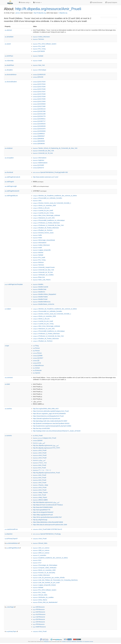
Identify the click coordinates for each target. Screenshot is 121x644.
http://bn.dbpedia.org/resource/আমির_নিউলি (46, 448)
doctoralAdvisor (11, 75)
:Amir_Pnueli (38, 436)
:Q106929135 (39, 75)
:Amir (37, 560)
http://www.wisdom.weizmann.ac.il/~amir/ (46, 177)
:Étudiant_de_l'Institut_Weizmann (46, 228)
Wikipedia (46, 642)
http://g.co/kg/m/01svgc (40, 520)
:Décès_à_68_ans (41, 208)
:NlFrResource (39, 607)
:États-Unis (39, 277)
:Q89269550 (39, 141)
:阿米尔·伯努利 (40, 500)
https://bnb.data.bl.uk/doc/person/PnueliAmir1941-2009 (50, 525)
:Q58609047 (39, 136)
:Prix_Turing (39, 49)
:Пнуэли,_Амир (41, 485)
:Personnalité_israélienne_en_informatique (49, 220)
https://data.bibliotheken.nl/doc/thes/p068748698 (48, 522)
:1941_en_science (41, 548)
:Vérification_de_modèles (43, 275)
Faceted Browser (96, 2)
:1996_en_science (41, 550)
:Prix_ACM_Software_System (45, 44)
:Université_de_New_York (43, 151)
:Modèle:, (38, 284)
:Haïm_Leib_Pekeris (42, 280)
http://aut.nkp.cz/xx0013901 (42, 428)
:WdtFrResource (39, 627)
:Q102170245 (39, 87)
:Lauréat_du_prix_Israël (43, 210)
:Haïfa (37, 235)
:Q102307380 (39, 111)
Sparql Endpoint (111, 2)
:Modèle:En (39, 292)
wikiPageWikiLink (11, 196)
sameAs (8, 436)
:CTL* (37, 563)
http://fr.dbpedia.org (40, 13)
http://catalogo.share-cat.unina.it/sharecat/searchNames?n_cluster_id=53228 (57, 431)
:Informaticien (40, 158)
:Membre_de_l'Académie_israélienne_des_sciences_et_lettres (55, 196)
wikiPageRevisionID (12, 191)
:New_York (39, 65)
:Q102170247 (39, 92)
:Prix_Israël (39, 46)
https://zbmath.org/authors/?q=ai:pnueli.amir (47, 419)
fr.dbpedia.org (63, 13)
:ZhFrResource (39, 622)
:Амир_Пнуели (40, 492)
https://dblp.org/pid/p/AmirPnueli (43, 515)
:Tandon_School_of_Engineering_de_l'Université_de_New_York (55, 148)
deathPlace (9, 65)
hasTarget (10, 607)
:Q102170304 (39, 101)
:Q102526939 (39, 131)
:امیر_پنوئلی (39, 460)
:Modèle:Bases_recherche (44, 304)
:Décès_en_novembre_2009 (44, 205)
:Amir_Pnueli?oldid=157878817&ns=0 (48, 529)
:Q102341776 (39, 116)
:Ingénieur (39, 160)
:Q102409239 (39, 126)
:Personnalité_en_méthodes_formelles (48, 198)
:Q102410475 (39, 129)
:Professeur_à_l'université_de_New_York (48, 225)
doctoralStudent (11, 82)
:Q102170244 (39, 84)
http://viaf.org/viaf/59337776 (42, 510)
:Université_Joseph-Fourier (44, 267)
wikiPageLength (11, 186)
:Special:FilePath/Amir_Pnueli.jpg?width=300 (50, 172)
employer (9, 148)
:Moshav (38, 253)
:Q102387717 (39, 121)
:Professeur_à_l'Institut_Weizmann (46, 223)
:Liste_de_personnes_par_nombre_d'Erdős (49, 578)
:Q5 (36, 361)
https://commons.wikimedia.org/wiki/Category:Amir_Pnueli (51, 411)
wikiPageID (9, 182)
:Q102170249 (39, 97)
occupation (9, 158)
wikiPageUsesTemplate (14, 284)
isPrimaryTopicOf (11, 539)
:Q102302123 (39, 109)
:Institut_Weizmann (41, 37)
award (8, 44)
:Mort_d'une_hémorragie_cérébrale (47, 215)
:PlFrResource (39, 624)
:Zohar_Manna (40, 600)
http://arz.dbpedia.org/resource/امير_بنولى (46, 445)
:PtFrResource (39, 609)
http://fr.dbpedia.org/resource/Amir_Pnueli (48, 9)
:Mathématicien (40, 163)
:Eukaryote (37, 370)
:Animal (36, 368)
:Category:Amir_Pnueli (45, 438)
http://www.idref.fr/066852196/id (43, 507)
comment (9, 378)
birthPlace (9, 56)
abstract (8, 30)
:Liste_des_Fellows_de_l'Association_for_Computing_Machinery (55, 580)
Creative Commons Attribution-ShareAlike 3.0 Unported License (77, 642)
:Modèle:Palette (40, 297)
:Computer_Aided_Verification (45, 568)
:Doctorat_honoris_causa (43, 233)
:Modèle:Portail (40, 299)
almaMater (9, 37)
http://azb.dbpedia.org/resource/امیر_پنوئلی (46, 502)
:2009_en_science (41, 553)
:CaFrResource (39, 617)
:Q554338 (38, 77)
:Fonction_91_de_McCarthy (44, 573)
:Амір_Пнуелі (40, 497)
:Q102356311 (39, 119)
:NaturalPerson (38, 365)
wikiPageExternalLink (12, 177)
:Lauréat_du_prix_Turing (43, 213)
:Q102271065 (39, 106)
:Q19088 (38, 356)
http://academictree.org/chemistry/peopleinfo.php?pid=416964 (52, 426)
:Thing (36, 346)
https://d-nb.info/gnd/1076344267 (43, 512)
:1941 (37, 201)
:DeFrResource (39, 612)
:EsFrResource (39, 619)
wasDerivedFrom (11, 529)
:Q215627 (38, 358)
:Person (36, 348)
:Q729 (37, 363)
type (7, 346)
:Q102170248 (39, 94)
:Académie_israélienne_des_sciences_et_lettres (50, 558)
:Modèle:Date (40, 289)
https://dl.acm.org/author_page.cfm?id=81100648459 (49, 414)
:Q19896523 (39, 134)
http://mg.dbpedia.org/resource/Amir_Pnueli (46, 473)
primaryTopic (11, 631)
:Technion (38, 39)
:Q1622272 (38, 168)
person (18, 13)
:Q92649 (38, 440)
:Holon (38, 238)
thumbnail (9, 172)
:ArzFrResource (39, 614)
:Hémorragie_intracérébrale (44, 240)
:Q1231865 (38, 165)
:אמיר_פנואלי (40, 463)
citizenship (9, 61)
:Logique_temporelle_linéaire (44, 585)
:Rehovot (38, 262)
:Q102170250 (39, 99)
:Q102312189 (39, 114)
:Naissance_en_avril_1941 (44, 218)
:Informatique (40, 70)
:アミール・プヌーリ (42, 470)
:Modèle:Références (42, 302)
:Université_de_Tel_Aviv (43, 153)
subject (8, 309)
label (7, 384)
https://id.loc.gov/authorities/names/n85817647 (47, 517)
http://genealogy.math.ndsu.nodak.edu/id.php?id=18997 (50, 421)
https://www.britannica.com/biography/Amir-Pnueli (48, 416)
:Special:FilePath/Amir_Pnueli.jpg (47, 534)
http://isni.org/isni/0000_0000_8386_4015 (46, 409)
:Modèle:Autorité (41, 287)
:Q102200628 (39, 104)
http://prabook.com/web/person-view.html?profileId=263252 (51, 423)
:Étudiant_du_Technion (43, 230)
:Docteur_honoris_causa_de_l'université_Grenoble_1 (52, 203)
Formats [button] (37, 2)
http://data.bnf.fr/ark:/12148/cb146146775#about (48, 505)
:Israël (37, 61)
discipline (9, 70)
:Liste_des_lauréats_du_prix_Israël (46, 583)
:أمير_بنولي (39, 443)
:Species (37, 373)
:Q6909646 (38, 139)
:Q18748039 (39, 51)
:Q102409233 (39, 124)
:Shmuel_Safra (40, 543)
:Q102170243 (39, 82)
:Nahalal (38, 56)
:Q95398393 (39, 144)
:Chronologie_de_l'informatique (45, 565)
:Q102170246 (39, 89)
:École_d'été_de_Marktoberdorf (45, 602)
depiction (9, 534)
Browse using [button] (25, 2)
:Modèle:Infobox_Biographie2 (45, 294)
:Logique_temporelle (42, 250)
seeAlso (8, 409)
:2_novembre (40, 555)
